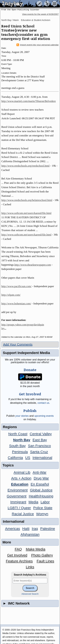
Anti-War (40, 472)
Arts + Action (21, 478)
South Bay (17, 446)
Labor (45, 502)
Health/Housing (41, 496)
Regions (10, 427)
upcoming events (44, 416)
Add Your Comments (18, 344)
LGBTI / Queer (19, 508)
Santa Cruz (39, 452)
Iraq (35, 529)
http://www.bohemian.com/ (16, 304)
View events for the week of (40, 14)
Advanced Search (30, 594)
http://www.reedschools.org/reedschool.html (25, 166)
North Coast (18, 434)
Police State (43, 508)
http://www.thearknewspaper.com (33, 265)
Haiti (26, 529)
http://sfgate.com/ (11, 295)
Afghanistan (30, 534)
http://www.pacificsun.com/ (16, 286)
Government (17, 496)
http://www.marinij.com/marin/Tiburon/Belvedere (28, 101)
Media (33, 502)
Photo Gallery (42, 555)
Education (20, 484)
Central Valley (41, 434)
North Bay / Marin (10, 20)
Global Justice (41, 490)
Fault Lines (45, 561)
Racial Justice (23, 514)
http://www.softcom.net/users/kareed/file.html (26, 213)
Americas (12, 529)
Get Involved (17, 555)
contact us (43, 403)
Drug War (41, 478)
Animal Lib (22, 472)
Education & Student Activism (36, 20)
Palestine (48, 529)
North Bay (22, 440)
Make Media (36, 549)
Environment (18, 490)
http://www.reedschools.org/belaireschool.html (27, 200)
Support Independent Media (26, 353)
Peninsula (20, 452)
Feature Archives (19, 561)
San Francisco (39, 446)
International (42, 458)
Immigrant (18, 502)
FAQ (18, 549)
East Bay (40, 440)
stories (22, 416)
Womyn (42, 514)
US (28, 458)
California (15, 458)
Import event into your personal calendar (38, 45)
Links (30, 567)
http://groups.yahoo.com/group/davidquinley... (23, 327)
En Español (40, 484)
